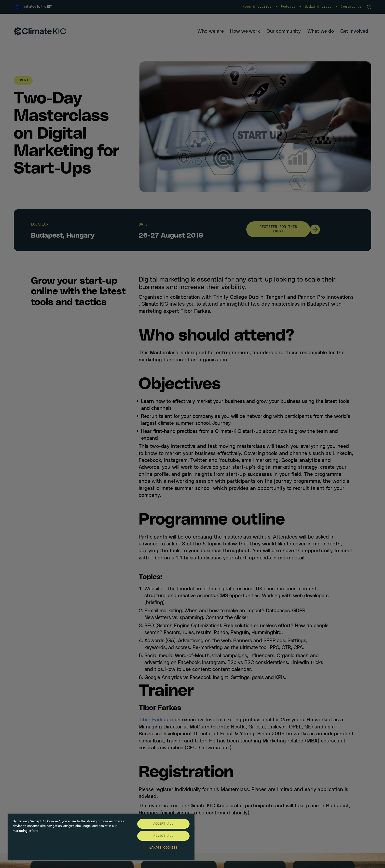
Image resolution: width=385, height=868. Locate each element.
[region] (101, 837)
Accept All (163, 824)
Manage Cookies (164, 848)
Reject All (163, 836)
